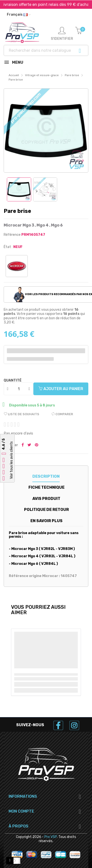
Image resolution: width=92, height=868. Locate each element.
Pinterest (37, 445)
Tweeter (29, 445)
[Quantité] (19, 389)
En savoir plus (46, 521)
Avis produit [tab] (46, 499)
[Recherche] (46, 50)
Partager (23, 445)
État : (8, 247)
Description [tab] (46, 476)
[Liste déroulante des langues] (19, 15)
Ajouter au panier (61, 389)
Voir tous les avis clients (11, 460)
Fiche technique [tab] (46, 487)
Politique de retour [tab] (46, 510)
